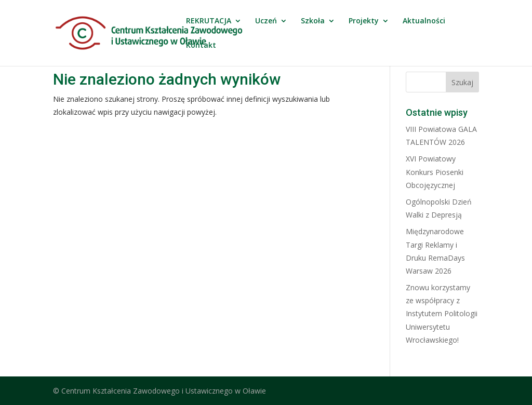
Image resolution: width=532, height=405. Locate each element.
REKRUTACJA (209, 21)
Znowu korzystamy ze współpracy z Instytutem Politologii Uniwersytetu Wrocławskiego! (442, 314)
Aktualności (424, 21)
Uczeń (266, 21)
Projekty (364, 21)
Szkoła (313, 21)
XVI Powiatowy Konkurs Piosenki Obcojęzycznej (435, 172)
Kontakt (201, 46)
